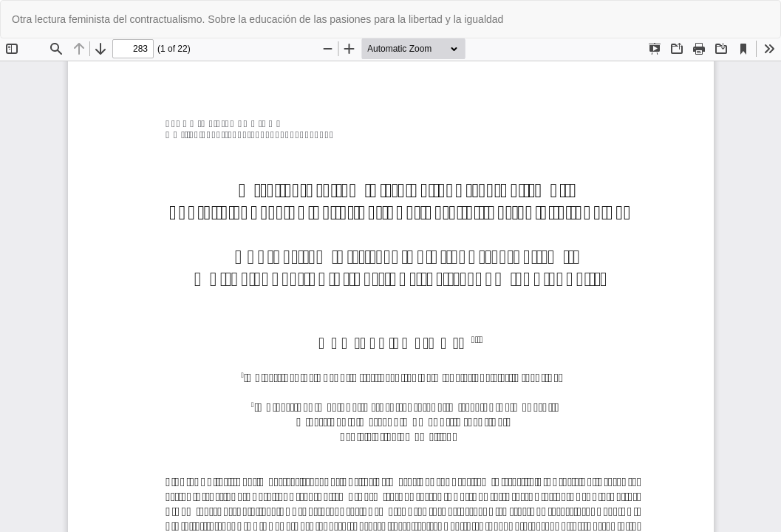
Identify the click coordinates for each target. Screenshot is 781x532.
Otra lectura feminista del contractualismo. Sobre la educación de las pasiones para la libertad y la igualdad (258, 19)
